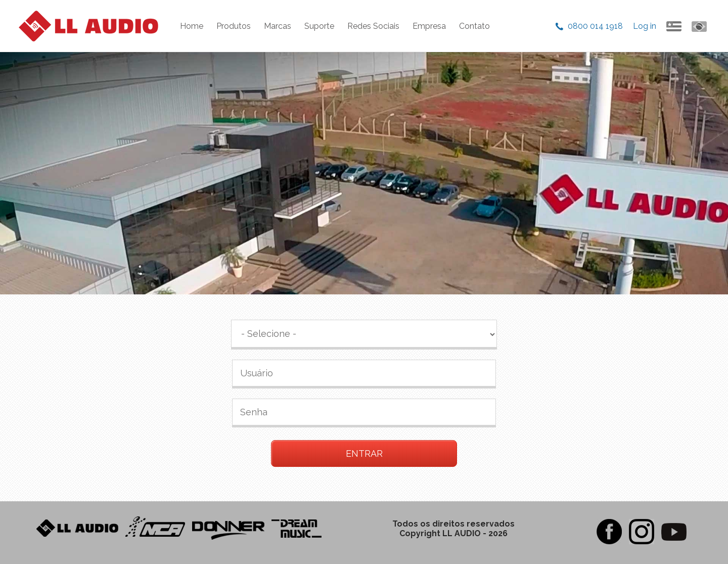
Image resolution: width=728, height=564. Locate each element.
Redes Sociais (373, 26)
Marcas (278, 26)
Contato (474, 26)
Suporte (319, 26)
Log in (645, 26)
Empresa (429, 26)
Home (192, 26)
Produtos (234, 26)
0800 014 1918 (595, 26)
